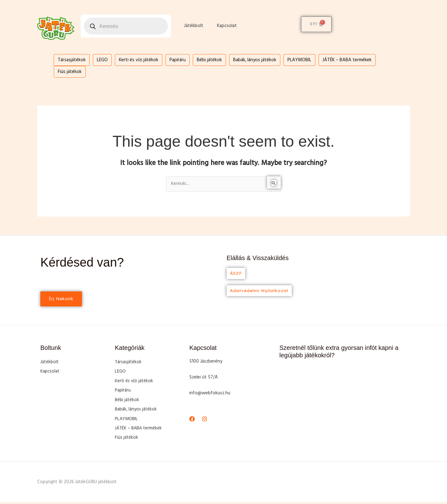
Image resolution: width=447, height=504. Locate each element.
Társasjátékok (72, 60)
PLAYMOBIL (299, 60)
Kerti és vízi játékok (139, 60)
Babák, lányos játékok (255, 60)
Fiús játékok (70, 72)
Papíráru (178, 60)
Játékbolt (194, 26)
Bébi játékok (209, 60)
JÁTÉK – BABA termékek (347, 60)
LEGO (102, 60)
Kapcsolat (227, 26)
